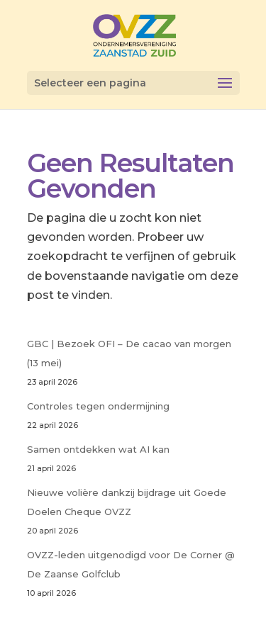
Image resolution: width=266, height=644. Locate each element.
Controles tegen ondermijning (98, 406)
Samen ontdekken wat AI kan (98, 449)
